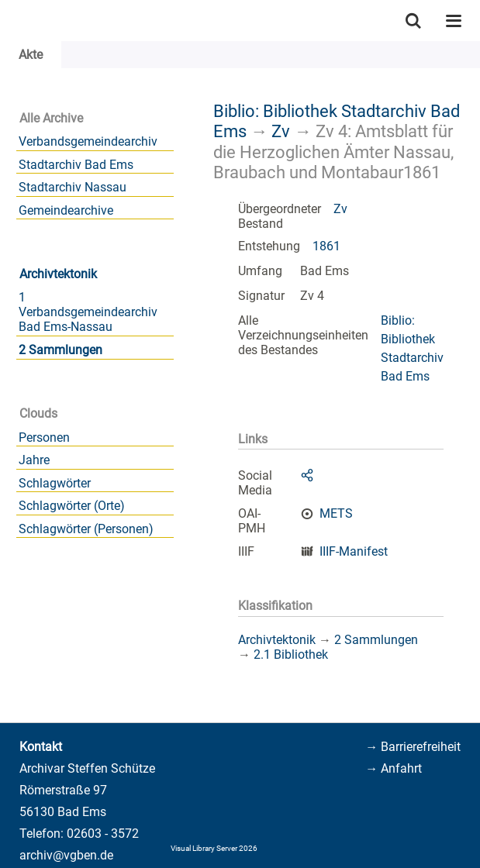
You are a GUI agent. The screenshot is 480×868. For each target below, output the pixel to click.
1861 (326, 246)
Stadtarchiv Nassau (73, 187)
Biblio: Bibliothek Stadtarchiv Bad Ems (412, 348)
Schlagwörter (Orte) (72, 506)
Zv (281, 131)
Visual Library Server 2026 (214, 848)
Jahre (34, 460)
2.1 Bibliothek (291, 654)
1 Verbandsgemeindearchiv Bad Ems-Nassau (88, 312)
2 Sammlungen (60, 350)
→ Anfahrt (394, 768)
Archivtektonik (58, 274)
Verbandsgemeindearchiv (88, 141)
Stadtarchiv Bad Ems (76, 165)
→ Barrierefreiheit (413, 747)
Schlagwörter (55, 483)
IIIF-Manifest (354, 551)
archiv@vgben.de (66, 855)
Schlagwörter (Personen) (86, 529)
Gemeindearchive (66, 210)
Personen (44, 437)
